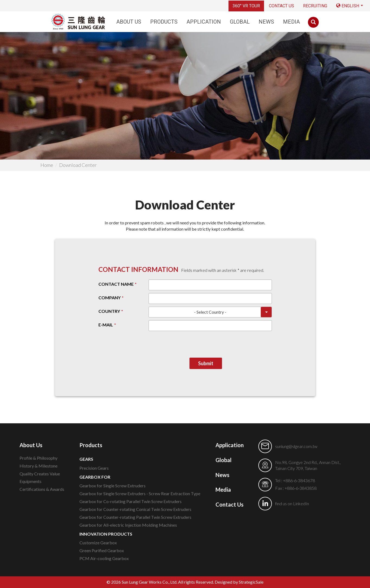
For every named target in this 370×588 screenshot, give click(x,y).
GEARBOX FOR (95, 477)
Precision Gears (94, 468)
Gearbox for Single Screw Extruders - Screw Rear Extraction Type (140, 493)
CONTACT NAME (116, 284)
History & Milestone (38, 466)
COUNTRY (109, 311)
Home (47, 165)
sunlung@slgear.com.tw (296, 446)
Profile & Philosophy (38, 458)
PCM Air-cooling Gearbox (104, 558)
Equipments (30, 481)
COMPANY (110, 298)
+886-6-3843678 (299, 480)
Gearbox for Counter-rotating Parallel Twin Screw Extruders (135, 517)
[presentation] (231, 347)
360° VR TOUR (246, 6)
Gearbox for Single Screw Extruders (112, 486)
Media (291, 22)
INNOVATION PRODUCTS (106, 534)
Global (240, 22)
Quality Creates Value (40, 474)
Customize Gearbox (98, 543)
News (266, 22)
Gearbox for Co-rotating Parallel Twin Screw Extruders (131, 501)
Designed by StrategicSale (239, 582)
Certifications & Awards (42, 489)
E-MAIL (106, 325)
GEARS (86, 459)
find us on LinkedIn (292, 503)
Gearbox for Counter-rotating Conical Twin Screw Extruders (135, 509)
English (348, 6)
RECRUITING (315, 6)
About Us (129, 22)
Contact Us (281, 6)
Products (164, 22)
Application (204, 22)
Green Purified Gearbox (102, 550)
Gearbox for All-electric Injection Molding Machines (128, 525)
